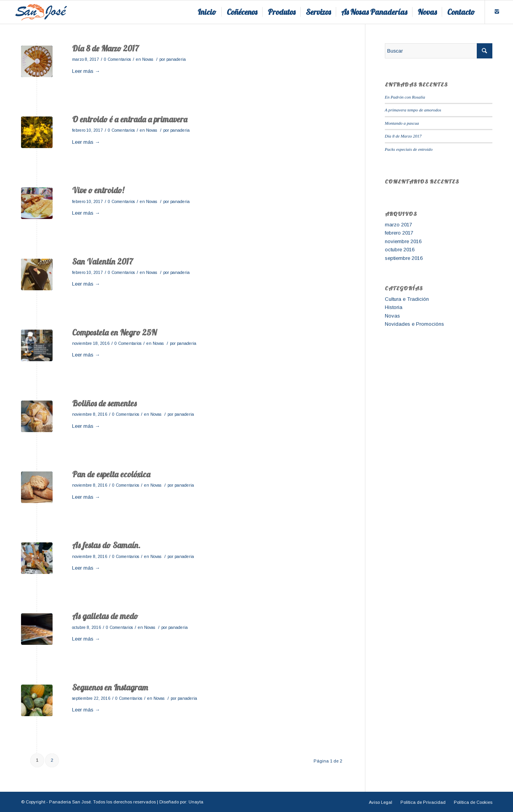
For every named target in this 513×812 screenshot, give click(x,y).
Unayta (196, 802)
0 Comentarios (117, 59)
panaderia (176, 59)
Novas (148, 59)
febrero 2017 (399, 233)
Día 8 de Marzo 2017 (105, 48)
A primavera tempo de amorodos (413, 110)
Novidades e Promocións (414, 324)
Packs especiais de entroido (409, 149)
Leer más (86, 71)
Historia (394, 307)
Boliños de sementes (104, 403)
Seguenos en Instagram (110, 687)
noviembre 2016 (403, 241)
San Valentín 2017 (102, 261)
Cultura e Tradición (407, 299)
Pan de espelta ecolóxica (111, 474)
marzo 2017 (398, 225)
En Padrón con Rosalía (405, 97)
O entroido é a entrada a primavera (130, 119)
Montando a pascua (402, 123)
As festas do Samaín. (106, 545)
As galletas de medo (105, 616)
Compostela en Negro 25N (114, 332)
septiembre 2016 (404, 258)
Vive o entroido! (98, 190)
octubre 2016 (400, 250)
